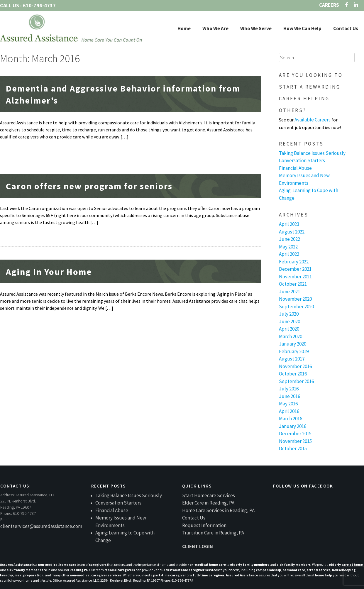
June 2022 (289, 239)
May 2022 (288, 247)
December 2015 (295, 434)
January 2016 (293, 426)
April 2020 (289, 329)
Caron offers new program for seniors (89, 186)
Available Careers (313, 120)
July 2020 (289, 314)
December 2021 (295, 269)
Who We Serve (256, 28)
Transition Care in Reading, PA (213, 533)
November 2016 (295, 366)
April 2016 (289, 411)
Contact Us (346, 28)
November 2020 (295, 299)
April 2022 (289, 254)
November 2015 (295, 441)
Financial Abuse (295, 168)
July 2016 (289, 389)
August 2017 (292, 359)
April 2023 (289, 224)
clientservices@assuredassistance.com (41, 526)
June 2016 (289, 396)
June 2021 (289, 292)
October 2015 (293, 448)
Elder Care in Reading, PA (208, 503)
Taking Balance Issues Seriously (312, 153)
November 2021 (295, 277)
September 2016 (296, 381)
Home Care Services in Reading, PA (218, 510)
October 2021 (293, 284)
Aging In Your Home (49, 272)
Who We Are (215, 28)
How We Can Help (302, 28)
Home (184, 28)
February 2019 (294, 351)
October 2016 (293, 374)
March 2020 (291, 336)
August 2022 (292, 232)
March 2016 (291, 419)
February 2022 (294, 262)
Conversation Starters (302, 160)
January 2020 (293, 344)
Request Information (204, 525)
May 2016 (288, 404)
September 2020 (296, 307)
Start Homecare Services (209, 495)
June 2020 (289, 321)
